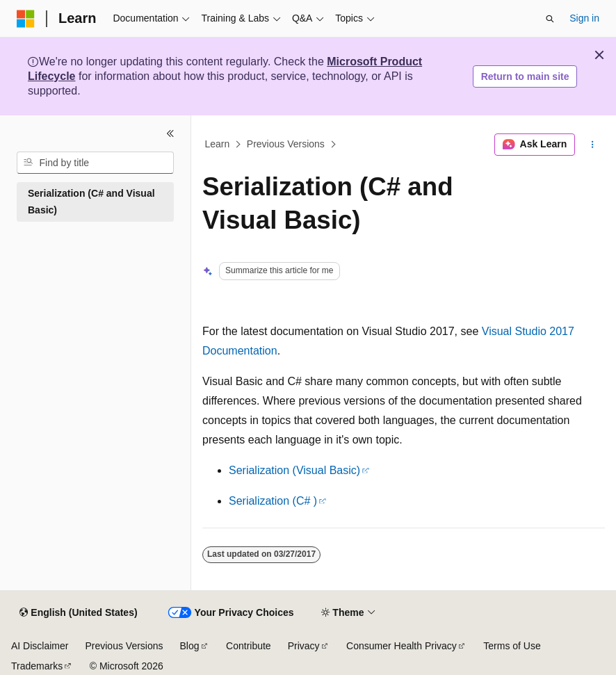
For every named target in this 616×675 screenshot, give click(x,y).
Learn (218, 145)
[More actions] (593, 145)
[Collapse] (170, 133)
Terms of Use (512, 646)
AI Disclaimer (40, 646)
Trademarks (37, 666)
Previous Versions (286, 145)
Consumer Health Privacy (402, 646)
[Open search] (550, 19)
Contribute (249, 646)
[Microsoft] (26, 19)
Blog (190, 646)
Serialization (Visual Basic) (294, 470)
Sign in (584, 18)
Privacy (304, 646)
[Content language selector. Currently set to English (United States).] (78, 613)
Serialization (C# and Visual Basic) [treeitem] (91, 202)
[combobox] (95, 163)
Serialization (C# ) (273, 501)
